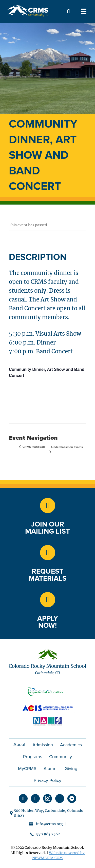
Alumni (51, 769)
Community (61, 757)
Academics (71, 745)
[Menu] (84, 11)
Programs (33, 757)
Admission (43, 745)
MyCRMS (27, 769)
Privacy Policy (48, 780)
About (19, 744)
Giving (71, 769)
